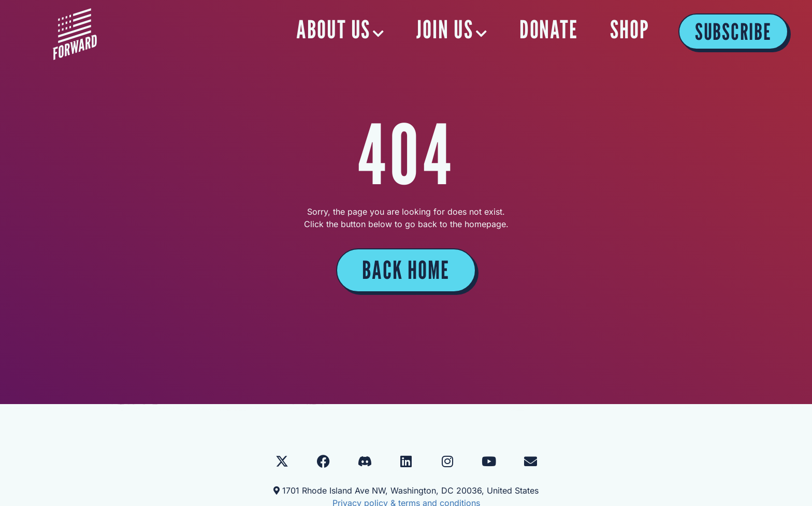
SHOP (630, 29)
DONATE (549, 29)
